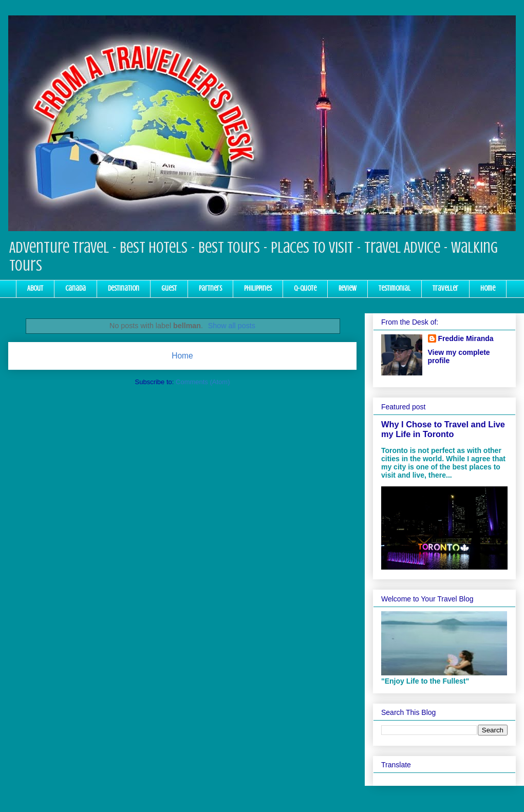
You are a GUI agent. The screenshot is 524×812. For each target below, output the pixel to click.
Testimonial (395, 288)
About (35, 288)
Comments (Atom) (203, 382)
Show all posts (232, 326)
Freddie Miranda (466, 338)
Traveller (445, 288)
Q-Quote (305, 288)
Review (348, 288)
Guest (169, 288)
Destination (124, 288)
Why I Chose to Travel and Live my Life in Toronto (443, 429)
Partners (210, 288)
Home (488, 288)
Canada (76, 288)
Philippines (258, 288)
